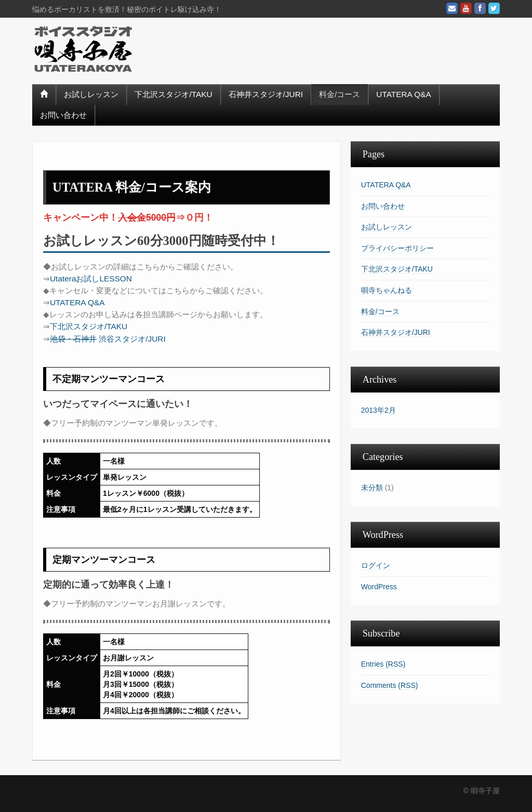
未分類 (372, 488)
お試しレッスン (91, 94)
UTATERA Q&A (403, 94)
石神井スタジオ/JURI (266, 94)
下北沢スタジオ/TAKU (173, 94)
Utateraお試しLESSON (91, 279)
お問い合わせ (63, 115)
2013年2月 (378, 410)
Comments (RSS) (390, 685)
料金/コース (340, 94)
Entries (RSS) (383, 664)
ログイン (376, 565)
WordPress (379, 587)
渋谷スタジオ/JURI (108, 339)
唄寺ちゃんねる (387, 290)
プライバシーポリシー (397, 248)
